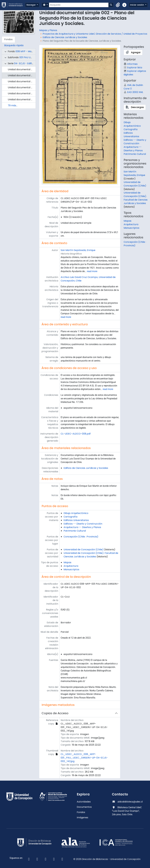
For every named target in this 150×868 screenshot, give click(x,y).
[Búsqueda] (79, 5)
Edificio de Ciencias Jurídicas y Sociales (65, 37)
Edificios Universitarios (76, 520)
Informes (131, 64)
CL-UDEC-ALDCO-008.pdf (76, 434)
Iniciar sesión (137, 5)
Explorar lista (133, 68)
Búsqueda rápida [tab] (14, 45)
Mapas (67, 562)
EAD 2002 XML (133, 92)
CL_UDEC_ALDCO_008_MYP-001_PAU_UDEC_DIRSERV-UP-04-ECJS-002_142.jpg (84, 758)
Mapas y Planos (48, 30)
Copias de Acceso (55, 713)
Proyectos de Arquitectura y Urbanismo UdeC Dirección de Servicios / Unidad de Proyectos (95, 34)
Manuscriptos (71, 569)
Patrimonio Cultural (75, 531)
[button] (118, 5)
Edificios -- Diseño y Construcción (83, 524)
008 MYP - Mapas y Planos (31, 51)
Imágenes (82, 817)
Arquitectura (71, 566)
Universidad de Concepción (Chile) (84, 550)
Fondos (81, 812)
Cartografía (70, 517)
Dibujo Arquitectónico (76, 513)
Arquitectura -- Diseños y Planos (82, 527)
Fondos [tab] (8, 39)
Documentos (84, 807)
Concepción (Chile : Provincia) (81, 537)
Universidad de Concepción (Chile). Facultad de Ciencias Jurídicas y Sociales (91, 555)
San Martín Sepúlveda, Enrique (78, 250)
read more (92, 271)
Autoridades (84, 802)
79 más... (13, 105)
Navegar (31, 5)
